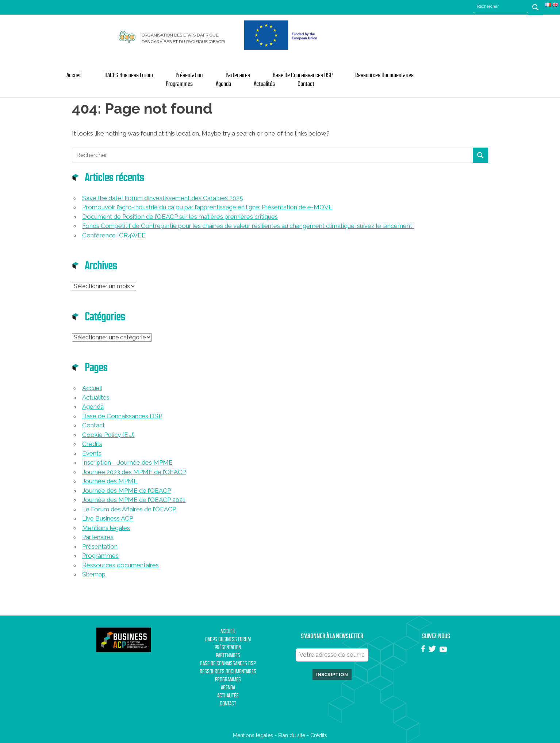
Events (92, 453)
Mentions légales (106, 528)
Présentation (189, 75)
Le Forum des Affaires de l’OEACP (129, 509)
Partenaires (238, 75)
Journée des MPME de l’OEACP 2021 (134, 500)
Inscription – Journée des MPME (127, 462)
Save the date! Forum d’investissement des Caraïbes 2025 (163, 198)
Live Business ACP (108, 518)
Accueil (74, 75)
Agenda (223, 84)
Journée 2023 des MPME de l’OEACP (134, 472)
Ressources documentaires (384, 75)
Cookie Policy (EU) (108, 435)
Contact (306, 84)
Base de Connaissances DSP (303, 75)
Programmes (179, 84)
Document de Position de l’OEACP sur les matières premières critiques (180, 217)
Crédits (92, 444)
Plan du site (292, 735)
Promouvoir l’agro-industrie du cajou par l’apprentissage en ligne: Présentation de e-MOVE (207, 207)
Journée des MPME (110, 481)
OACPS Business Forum (129, 75)
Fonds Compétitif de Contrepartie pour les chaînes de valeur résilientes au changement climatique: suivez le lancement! (248, 226)
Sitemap (94, 574)
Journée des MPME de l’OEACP (126, 491)
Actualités (264, 84)
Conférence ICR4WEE (114, 235)
